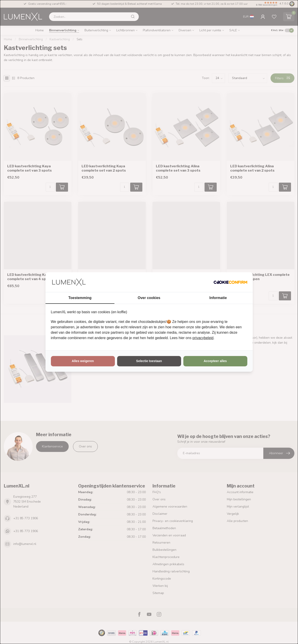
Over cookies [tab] (149, 298)
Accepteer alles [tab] (215, 361)
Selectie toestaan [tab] (149, 361)
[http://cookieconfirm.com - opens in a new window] (230, 282)
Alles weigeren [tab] (83, 361)
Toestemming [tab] (80, 298)
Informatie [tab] (218, 298)
